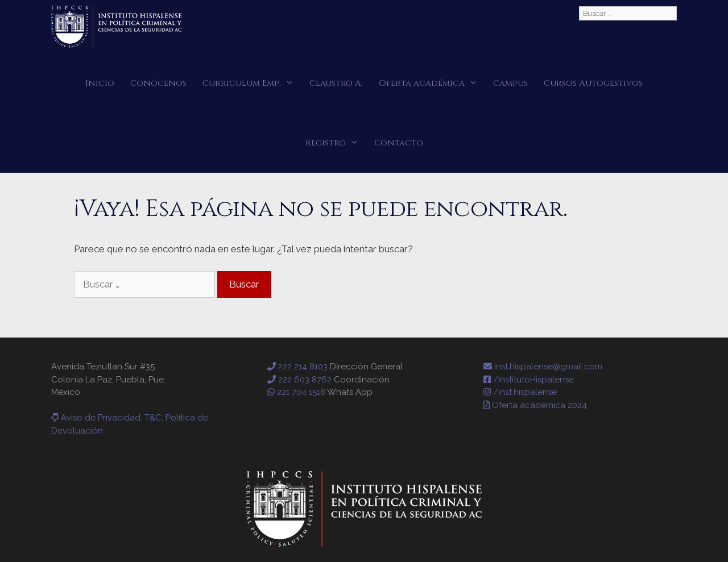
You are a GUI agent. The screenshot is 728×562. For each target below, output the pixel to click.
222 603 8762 (299, 380)
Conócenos (158, 83)
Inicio (100, 83)
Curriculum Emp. (252, 83)
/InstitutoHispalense (529, 380)
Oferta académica (432, 83)
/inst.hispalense (520, 392)
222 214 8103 (297, 367)
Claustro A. (336, 83)
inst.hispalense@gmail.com (543, 367)
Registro (336, 143)
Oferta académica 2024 (535, 405)
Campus (510, 83)
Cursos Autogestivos (593, 83)
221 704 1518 (296, 392)
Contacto (399, 143)
